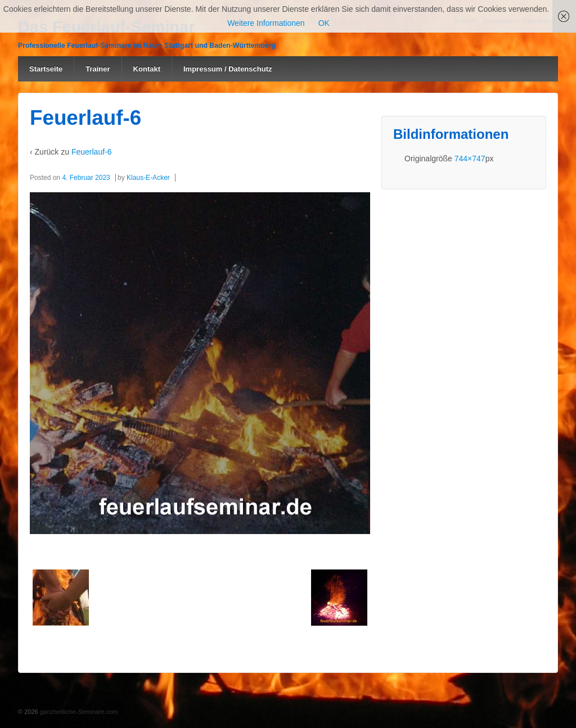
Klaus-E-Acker (148, 178)
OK (324, 23)
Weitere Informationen (266, 23)
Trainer (98, 69)
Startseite (46, 69)
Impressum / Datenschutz (228, 69)
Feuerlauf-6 (92, 152)
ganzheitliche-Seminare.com (78, 712)
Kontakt (147, 69)
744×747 (470, 159)
